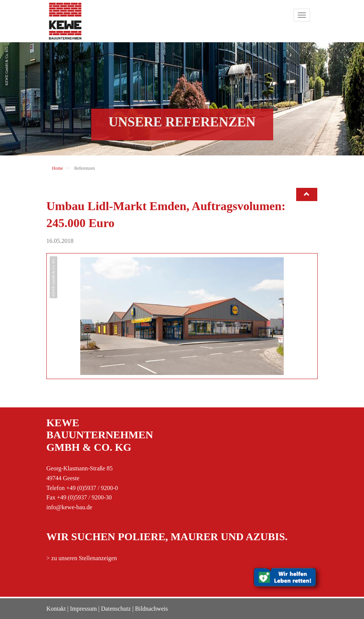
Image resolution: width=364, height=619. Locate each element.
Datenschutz (116, 609)
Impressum (83, 609)
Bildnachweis (151, 609)
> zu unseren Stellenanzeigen (82, 558)
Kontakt (56, 609)
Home (57, 168)
